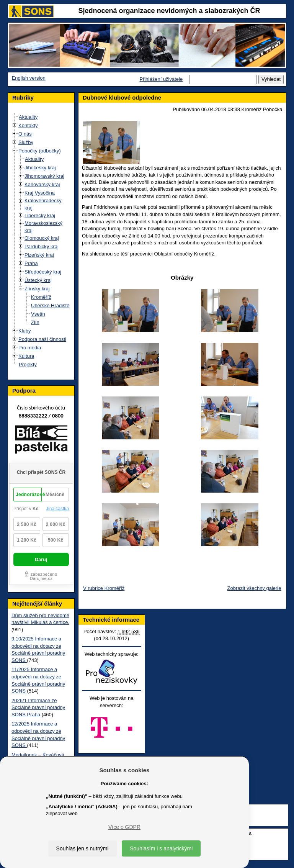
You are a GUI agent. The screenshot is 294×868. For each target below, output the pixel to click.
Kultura (26, 356)
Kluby (25, 331)
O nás (25, 134)
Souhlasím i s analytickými (161, 848)
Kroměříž (41, 297)
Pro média (30, 348)
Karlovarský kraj (42, 184)
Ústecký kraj (38, 280)
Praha (31, 263)
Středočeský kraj (43, 272)
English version (29, 78)
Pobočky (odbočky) (40, 151)
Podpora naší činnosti (42, 339)
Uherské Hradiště (50, 305)
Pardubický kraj (42, 246)
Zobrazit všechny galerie (254, 588)
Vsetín (38, 314)
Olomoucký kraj (42, 238)
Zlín (35, 322)
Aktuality (28, 117)
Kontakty (28, 125)
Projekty (28, 364)
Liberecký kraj (40, 215)
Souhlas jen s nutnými (82, 848)
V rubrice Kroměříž (104, 588)
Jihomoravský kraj (44, 176)
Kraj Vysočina (40, 193)
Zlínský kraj (37, 289)
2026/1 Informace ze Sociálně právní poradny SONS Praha (38, 708)
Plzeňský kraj (39, 255)
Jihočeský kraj (40, 168)
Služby (26, 142)
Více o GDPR (124, 827)
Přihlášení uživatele (161, 79)
